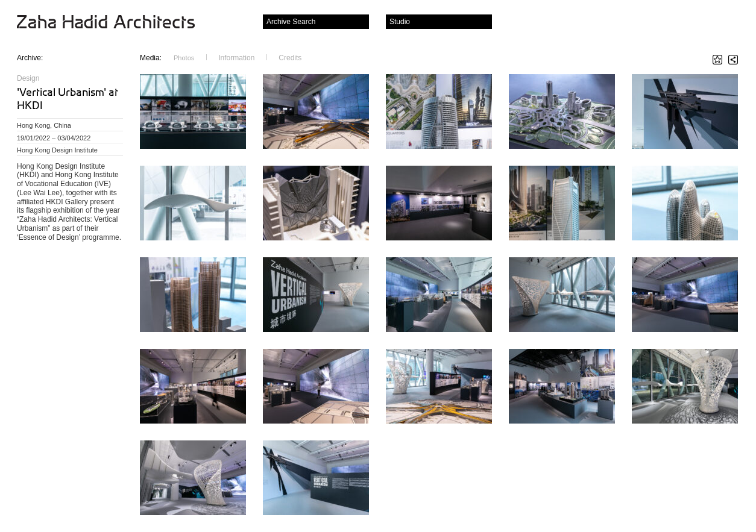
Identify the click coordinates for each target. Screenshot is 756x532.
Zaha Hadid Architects (115, 23)
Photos (184, 58)
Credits (290, 58)
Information (236, 58)
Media (151, 58)
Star (717, 60)
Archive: (30, 58)
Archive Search (291, 22)
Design (28, 78)
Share (733, 60)
